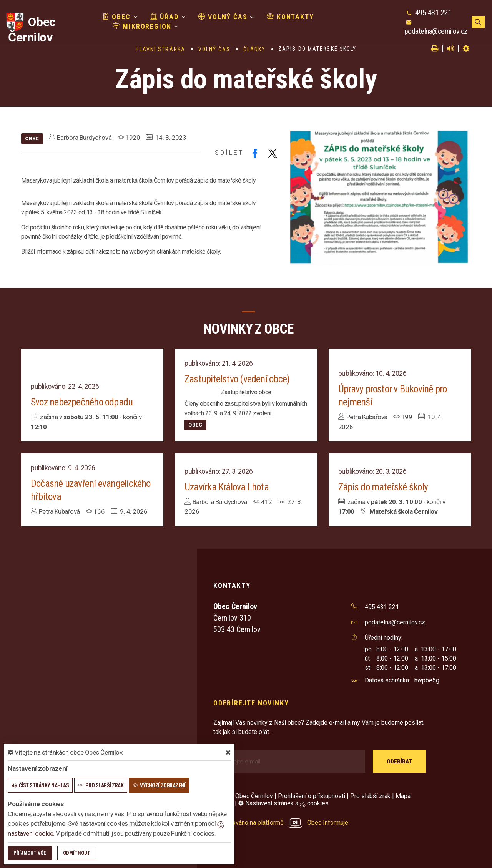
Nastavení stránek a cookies (283, 803)
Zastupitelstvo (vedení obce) (237, 379)
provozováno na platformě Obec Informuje (281, 822)
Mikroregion (142, 26)
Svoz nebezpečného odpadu (82, 402)
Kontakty (290, 17)
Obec (116, 17)
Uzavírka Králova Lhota (227, 487)
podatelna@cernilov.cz (436, 31)
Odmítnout (77, 853)
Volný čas (223, 17)
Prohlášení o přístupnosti (312, 796)
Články (254, 49)
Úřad (165, 17)
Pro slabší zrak (370, 796)
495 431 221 (433, 13)
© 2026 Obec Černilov (243, 796)
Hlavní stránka (160, 49)
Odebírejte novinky (251, 703)
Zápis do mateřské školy (383, 487)
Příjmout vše (30, 853)
